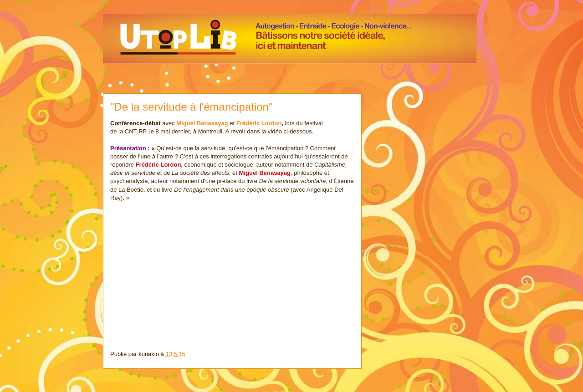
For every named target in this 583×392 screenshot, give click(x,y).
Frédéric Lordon (259, 123)
